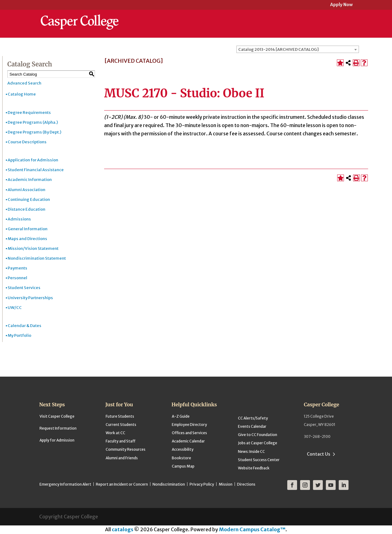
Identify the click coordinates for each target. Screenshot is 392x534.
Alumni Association (26, 190)
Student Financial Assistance (36, 170)
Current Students (121, 425)
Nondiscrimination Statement (37, 258)
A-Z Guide (181, 416)
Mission (226, 484)
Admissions (19, 219)
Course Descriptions (27, 142)
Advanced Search (24, 83)
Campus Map (183, 466)
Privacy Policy (202, 484)
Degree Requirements (29, 113)
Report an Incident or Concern (122, 484)
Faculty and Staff (121, 441)
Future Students (120, 416)
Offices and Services (189, 433)
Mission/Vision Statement (33, 248)
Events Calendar (252, 426)
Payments (17, 268)
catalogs (123, 529)
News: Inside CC (251, 451)
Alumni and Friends (122, 458)
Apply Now (341, 5)
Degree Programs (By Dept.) (34, 132)
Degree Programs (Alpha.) (33, 122)
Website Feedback (254, 468)
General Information (28, 229)
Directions (246, 484)
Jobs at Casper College (258, 443)
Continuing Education (29, 199)
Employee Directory (189, 425)
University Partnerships (30, 298)
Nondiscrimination (169, 484)
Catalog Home (22, 94)
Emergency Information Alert (65, 484)
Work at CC (115, 433)
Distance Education (26, 209)
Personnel (17, 278)
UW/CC (15, 308)
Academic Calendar (188, 441)
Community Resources (126, 449)
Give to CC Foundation (258, 435)
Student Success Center (259, 460)
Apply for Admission (57, 440)
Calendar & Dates (24, 326)
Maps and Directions (27, 239)
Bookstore (181, 458)
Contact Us (318, 454)
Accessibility (183, 449)
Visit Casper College (57, 416)
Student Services (24, 288)
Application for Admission (33, 160)
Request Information (58, 428)
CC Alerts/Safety (253, 418)
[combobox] (298, 49)
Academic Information (30, 180)
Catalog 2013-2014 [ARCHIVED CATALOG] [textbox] (279, 49)
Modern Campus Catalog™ (252, 529)
